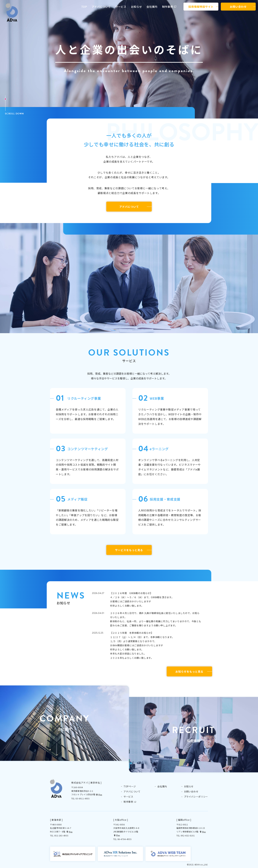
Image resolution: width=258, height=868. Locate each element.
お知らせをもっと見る (189, 671)
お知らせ (136, 7)
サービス (121, 7)
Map (100, 795)
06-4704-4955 (125, 839)
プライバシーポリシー (196, 797)
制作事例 (168, 7)
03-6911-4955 (83, 798)
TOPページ (130, 786)
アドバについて (101, 7)
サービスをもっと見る (129, 550)
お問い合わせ (238, 7)
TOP (84, 7)
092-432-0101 (188, 835)
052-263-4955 (61, 835)
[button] (64, 723)
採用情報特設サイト (201, 7)
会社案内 (152, 7)
